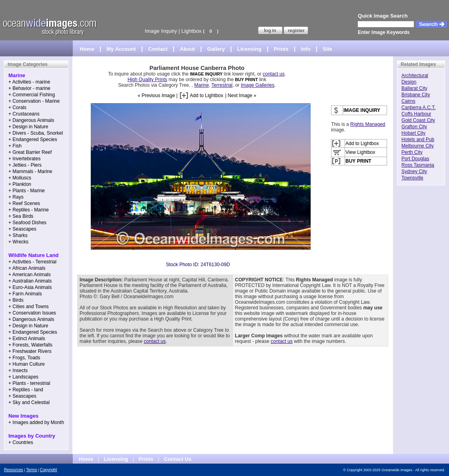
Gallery (216, 49)
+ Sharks (18, 235)
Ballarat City (414, 88)
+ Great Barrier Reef (30, 152)
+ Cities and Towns (29, 307)
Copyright (49, 470)
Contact (158, 49)
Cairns (408, 101)
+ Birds (16, 300)
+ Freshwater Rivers (30, 351)
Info (306, 49)
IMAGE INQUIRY (207, 74)
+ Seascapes (22, 229)
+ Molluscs (20, 178)
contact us (274, 74)
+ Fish (15, 146)
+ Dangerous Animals (31, 120)
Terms (31, 470)
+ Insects (18, 370)
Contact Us (178, 459)
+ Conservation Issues (32, 313)
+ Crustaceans (24, 114)
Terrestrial (222, 85)
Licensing (249, 49)
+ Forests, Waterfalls (30, 345)
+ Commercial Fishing (32, 95)
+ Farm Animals (25, 294)
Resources (14, 470)
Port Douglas (415, 159)
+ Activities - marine (29, 82)
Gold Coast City (418, 120)
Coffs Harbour (416, 114)
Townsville (412, 178)
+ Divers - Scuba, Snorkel (36, 133)
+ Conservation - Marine (34, 101)
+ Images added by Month (36, 422)
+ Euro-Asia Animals (30, 287)
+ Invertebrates (24, 159)
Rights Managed (368, 124)
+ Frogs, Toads (24, 358)
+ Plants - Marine (27, 191)
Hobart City (413, 133)
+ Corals (17, 108)
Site (327, 49)
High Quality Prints (147, 80)
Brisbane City (416, 95)
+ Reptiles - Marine (29, 210)
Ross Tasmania (418, 165)
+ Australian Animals (30, 281)
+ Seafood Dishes (27, 223)
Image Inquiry (161, 31)
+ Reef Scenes (24, 203)
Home (87, 49)
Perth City (412, 152)
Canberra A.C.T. (418, 108)
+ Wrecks (18, 242)
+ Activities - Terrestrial (32, 262)
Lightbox (192, 31)
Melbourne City (418, 146)
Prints (281, 49)
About (188, 49)
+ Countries (21, 442)
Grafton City (414, 127)
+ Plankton (20, 184)
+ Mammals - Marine (30, 171)
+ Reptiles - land (26, 390)
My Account (121, 49)
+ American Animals (30, 275)
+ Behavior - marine (29, 88)
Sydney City (414, 171)
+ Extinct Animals (27, 339)
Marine (202, 85)
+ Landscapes (23, 377)
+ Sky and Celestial (29, 402)
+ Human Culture (27, 364)
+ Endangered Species (33, 139)
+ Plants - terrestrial (29, 383)
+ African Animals (27, 268)
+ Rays (16, 197)
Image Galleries (257, 85)
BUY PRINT (246, 80)
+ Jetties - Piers (25, 165)
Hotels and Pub (418, 139)
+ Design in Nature (28, 127)
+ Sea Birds (21, 216)
